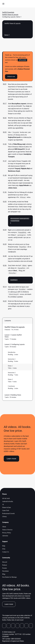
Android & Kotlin (8, 502)
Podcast (5, 565)
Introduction (12, 352)
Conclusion (11, 386)
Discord (5, 562)
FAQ (4, 549)
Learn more (11, 459)
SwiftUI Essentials (8, 12)
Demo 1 (10, 366)
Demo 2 (10, 380)
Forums (5, 568)
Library (4, 517)
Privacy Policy (7, 533)
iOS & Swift (6, 499)
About (4, 527)
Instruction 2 (12, 373)
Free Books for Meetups (9, 577)
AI (3, 505)
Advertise (5, 536)
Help (4, 546)
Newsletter (5, 571)
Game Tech (6, 511)
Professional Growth (8, 514)
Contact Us (6, 552)
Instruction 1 (12, 359)
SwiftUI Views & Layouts (10, 15)
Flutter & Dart (7, 508)
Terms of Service (7, 530)
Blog (4, 574)
